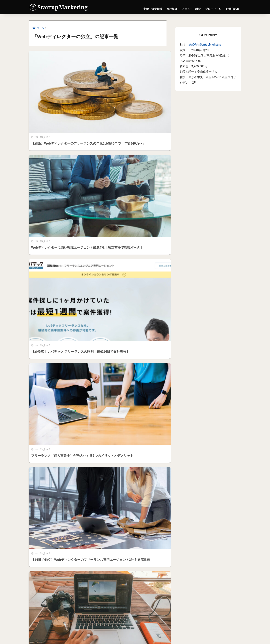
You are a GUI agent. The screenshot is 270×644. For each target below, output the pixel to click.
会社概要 (172, 9)
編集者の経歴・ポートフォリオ (51, 584)
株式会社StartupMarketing (205, 44)
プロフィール (213, 9)
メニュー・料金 (191, 9)
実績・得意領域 (153, 9)
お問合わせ (233, 9)
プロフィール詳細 (43, 580)
